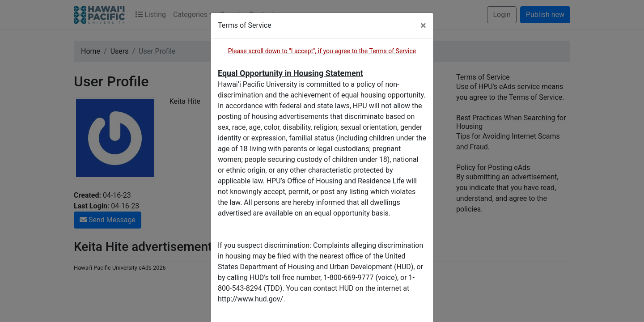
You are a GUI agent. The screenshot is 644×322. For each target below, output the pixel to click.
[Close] (423, 25)
